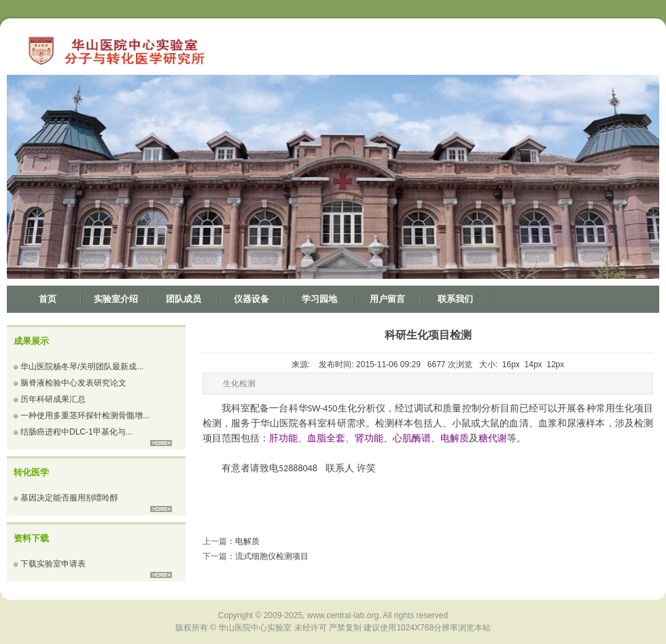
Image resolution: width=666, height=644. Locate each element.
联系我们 (455, 299)
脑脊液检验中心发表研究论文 (73, 383)
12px (555, 365)
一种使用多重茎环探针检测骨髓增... (85, 416)
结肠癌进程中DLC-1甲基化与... (76, 432)
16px (511, 365)
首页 (48, 299)
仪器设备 (251, 299)
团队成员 (183, 299)
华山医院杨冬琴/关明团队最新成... (82, 367)
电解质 (247, 541)
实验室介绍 (116, 299)
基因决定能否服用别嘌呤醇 (69, 498)
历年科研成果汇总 (53, 399)
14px (533, 365)
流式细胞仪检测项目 (272, 556)
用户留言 (387, 299)
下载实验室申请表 (53, 564)
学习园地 (319, 299)
